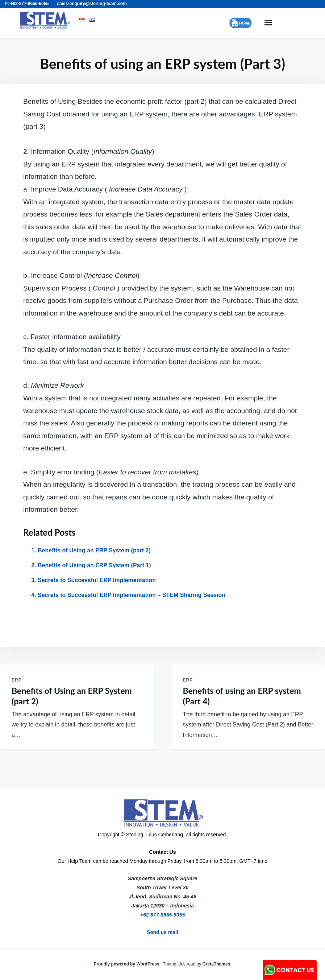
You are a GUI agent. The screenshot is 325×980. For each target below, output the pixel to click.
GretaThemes (216, 964)
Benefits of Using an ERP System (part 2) (94, 550)
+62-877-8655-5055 (162, 915)
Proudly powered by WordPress (127, 964)
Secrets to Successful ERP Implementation (97, 580)
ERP (17, 680)
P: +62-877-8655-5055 (27, 4)
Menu (268, 23)
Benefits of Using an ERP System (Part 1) (94, 565)
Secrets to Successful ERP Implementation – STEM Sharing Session (132, 595)
